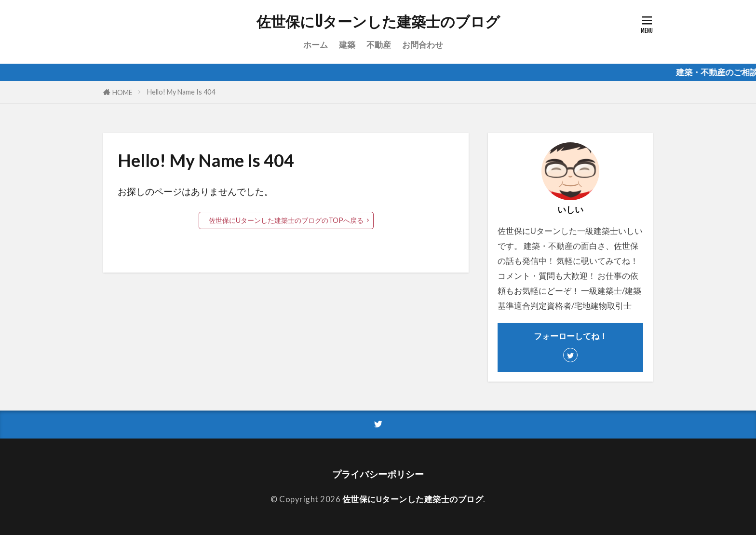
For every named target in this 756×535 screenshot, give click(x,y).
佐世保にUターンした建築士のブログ (378, 22)
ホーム (316, 45)
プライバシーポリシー (378, 474)
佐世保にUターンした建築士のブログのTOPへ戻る (286, 220)
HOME (122, 92)
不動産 (379, 45)
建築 (347, 45)
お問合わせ (423, 45)
